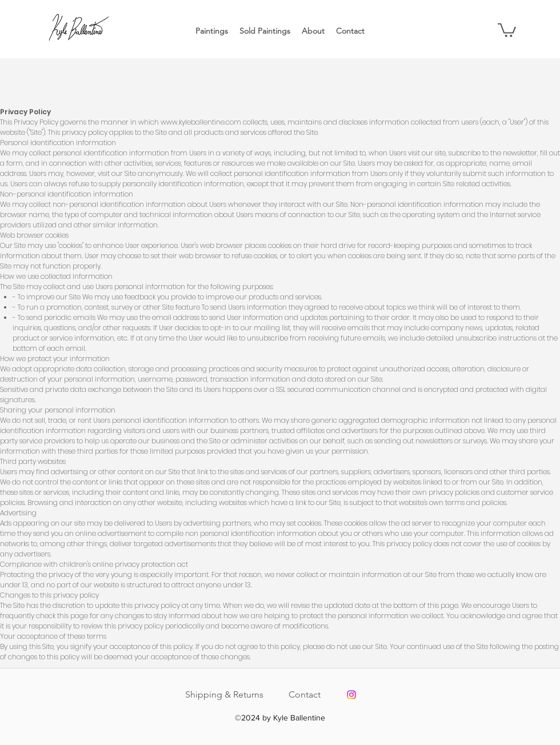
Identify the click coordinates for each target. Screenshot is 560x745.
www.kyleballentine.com (201, 122)
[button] (507, 29)
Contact (305, 694)
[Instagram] (351, 695)
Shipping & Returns (224, 694)
